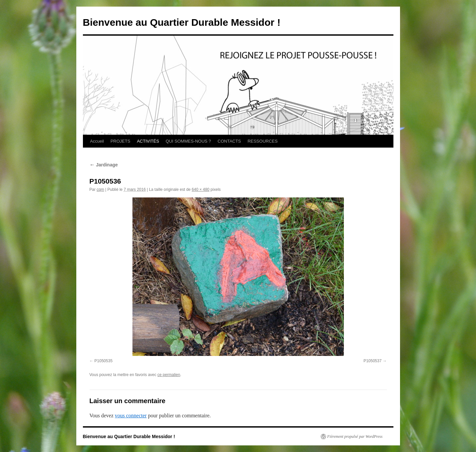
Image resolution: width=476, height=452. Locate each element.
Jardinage (104, 165)
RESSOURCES (262, 141)
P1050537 (372, 361)
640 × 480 (201, 190)
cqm (101, 190)
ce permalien (169, 375)
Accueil (97, 141)
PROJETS (120, 141)
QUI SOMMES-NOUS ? (188, 141)
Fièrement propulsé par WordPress (355, 436)
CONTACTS (229, 141)
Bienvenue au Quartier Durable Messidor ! (182, 22)
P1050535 (104, 361)
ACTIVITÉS (148, 141)
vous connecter (131, 416)
